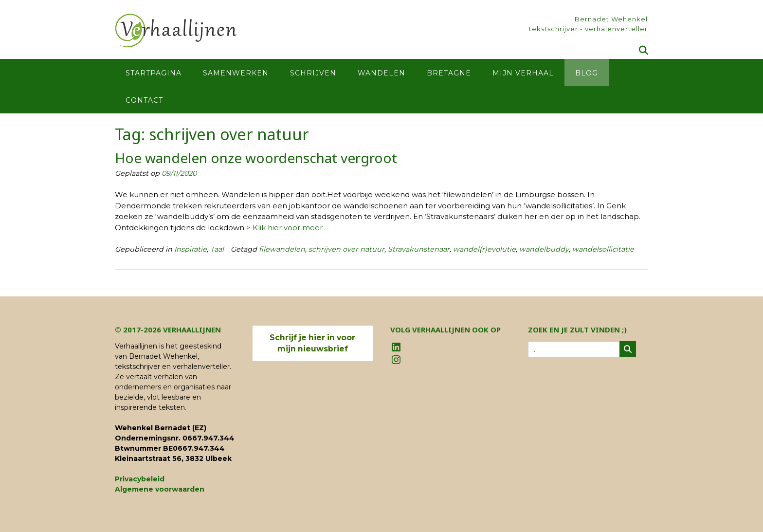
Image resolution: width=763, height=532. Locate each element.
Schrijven (313, 73)
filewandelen (282, 249)
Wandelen (381, 73)
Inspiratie (191, 249)
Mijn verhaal (523, 73)
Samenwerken (236, 73)
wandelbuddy (544, 249)
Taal (217, 249)
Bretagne (449, 73)
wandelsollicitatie (603, 249)
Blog (587, 73)
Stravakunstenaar (419, 249)
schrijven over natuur (346, 249)
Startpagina (154, 73)
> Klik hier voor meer (284, 228)
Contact (144, 100)
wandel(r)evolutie (484, 249)
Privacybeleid (140, 479)
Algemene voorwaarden (160, 489)
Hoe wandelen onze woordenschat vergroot (256, 158)
